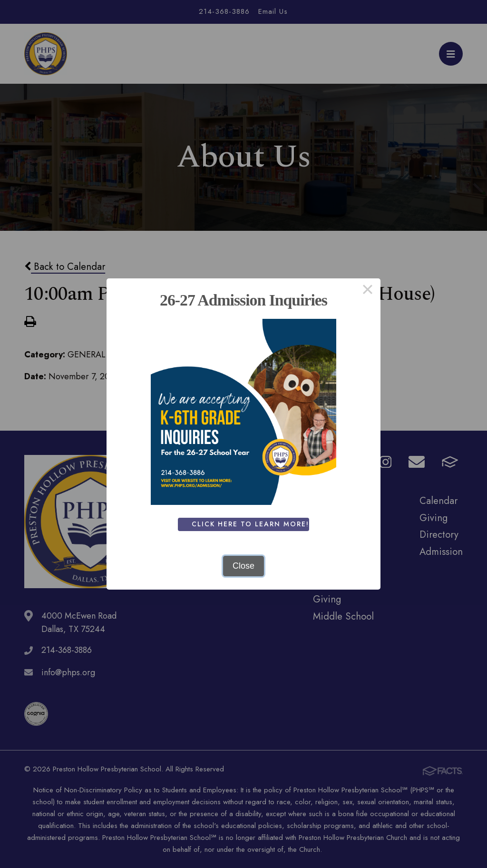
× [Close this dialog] (367, 291)
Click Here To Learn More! (252, 524)
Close (243, 566)
